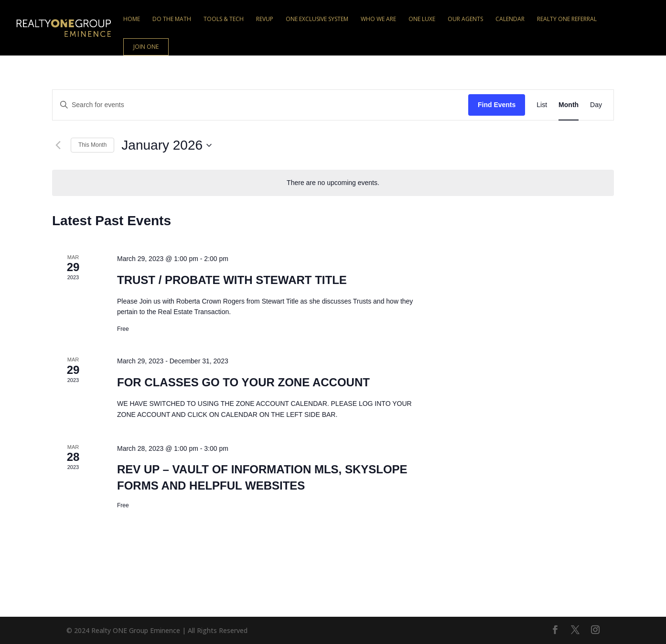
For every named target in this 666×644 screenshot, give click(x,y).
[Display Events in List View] (542, 105)
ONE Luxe (422, 19)
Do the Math (172, 19)
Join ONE (146, 47)
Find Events (497, 105)
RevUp (265, 19)
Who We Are (378, 19)
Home (132, 19)
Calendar (510, 19)
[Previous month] (58, 145)
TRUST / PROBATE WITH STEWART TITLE (232, 280)
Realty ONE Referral (567, 19)
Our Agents (465, 19)
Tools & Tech (224, 19)
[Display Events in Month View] (569, 105)
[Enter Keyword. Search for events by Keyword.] (260, 105)
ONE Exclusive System (317, 19)
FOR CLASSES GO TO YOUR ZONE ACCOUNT (243, 382)
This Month (92, 145)
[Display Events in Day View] (596, 105)
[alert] (333, 183)
